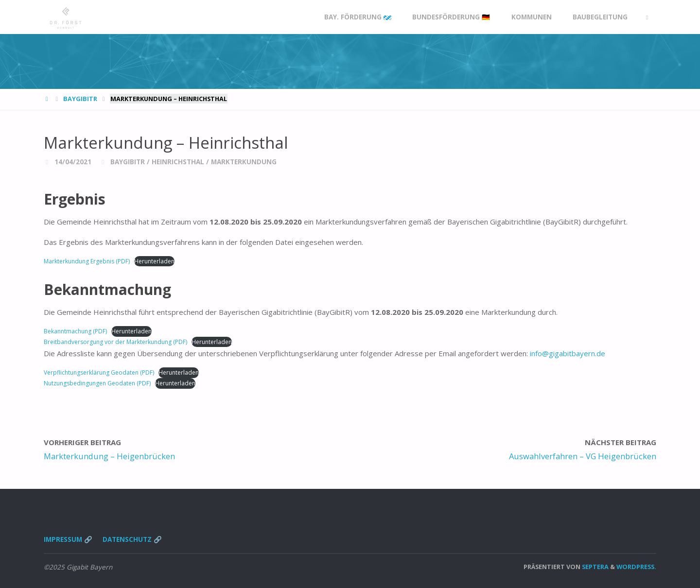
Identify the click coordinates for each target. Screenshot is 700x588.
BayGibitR (80, 99)
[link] (647, 17)
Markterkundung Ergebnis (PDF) (87, 261)
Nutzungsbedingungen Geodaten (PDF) (97, 383)
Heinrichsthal (178, 162)
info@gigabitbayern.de (568, 353)
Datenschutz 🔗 (132, 539)
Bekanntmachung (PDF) (75, 331)
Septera (595, 567)
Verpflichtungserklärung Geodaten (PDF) (99, 372)
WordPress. (636, 567)
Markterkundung (244, 162)
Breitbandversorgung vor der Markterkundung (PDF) (115, 342)
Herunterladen (154, 261)
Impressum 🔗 (68, 539)
